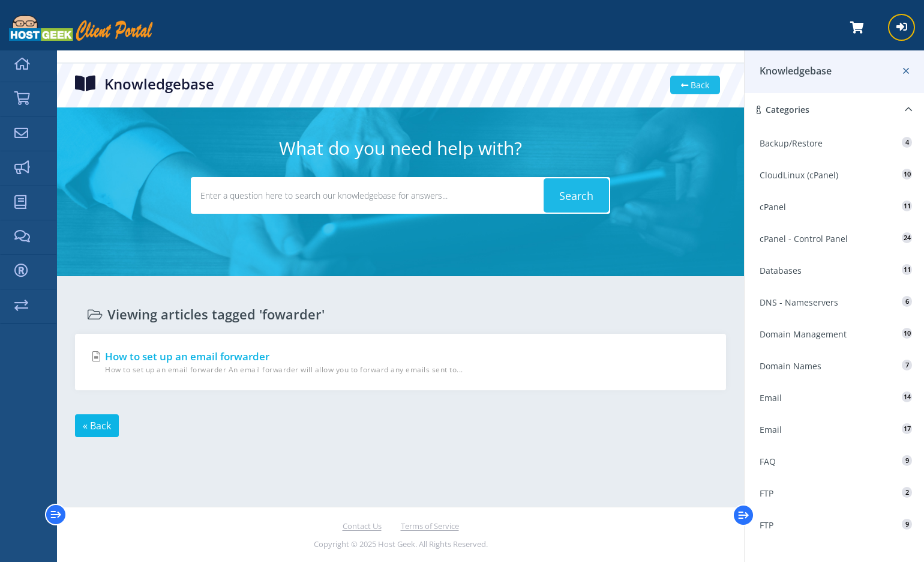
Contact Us (362, 526)
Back (695, 85)
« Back (97, 426)
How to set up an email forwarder (400, 362)
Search (576, 196)
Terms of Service (430, 526)
